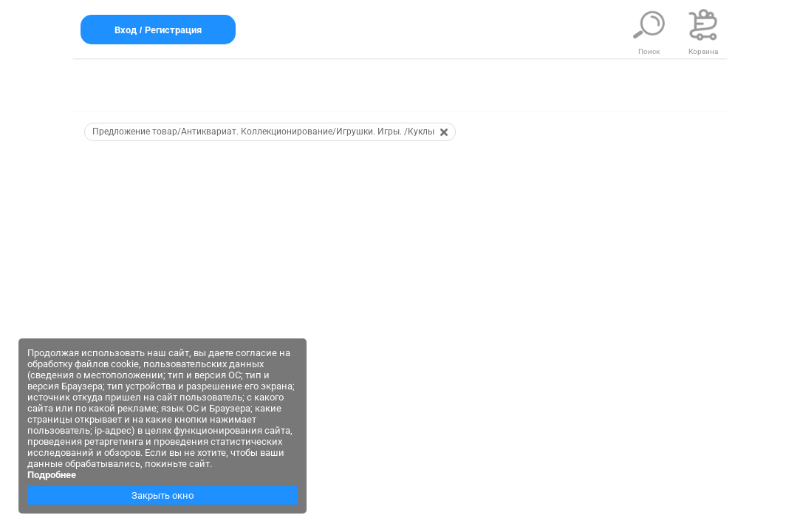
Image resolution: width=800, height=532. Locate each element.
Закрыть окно (163, 495)
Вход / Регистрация (158, 30)
